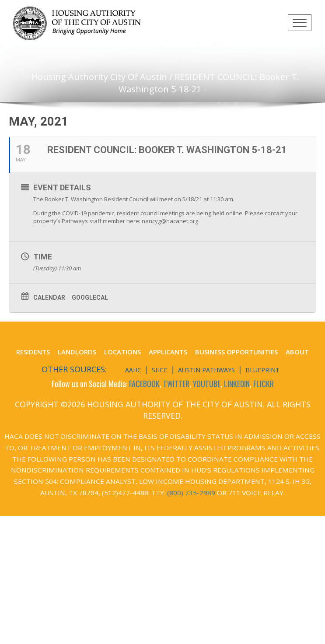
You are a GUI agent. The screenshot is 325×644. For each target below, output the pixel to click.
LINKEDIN (237, 384)
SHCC (160, 370)
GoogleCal (90, 297)
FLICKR (264, 384)
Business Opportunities (236, 352)
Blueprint (262, 370)
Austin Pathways (206, 370)
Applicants (168, 352)
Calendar (49, 297)
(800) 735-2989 (191, 493)
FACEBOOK (144, 384)
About (297, 352)
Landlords (77, 352)
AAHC (133, 370)
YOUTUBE (207, 384)
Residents (33, 352)
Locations (122, 352)
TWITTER (176, 384)
